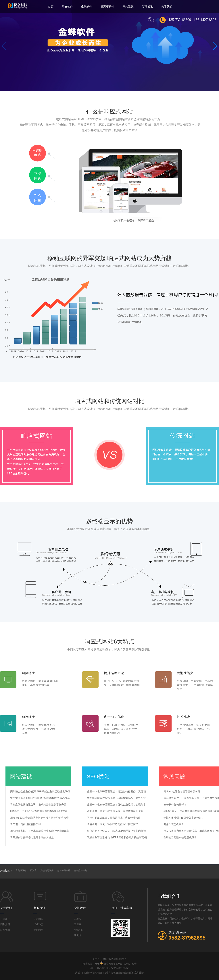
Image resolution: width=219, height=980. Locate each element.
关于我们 (167, 6)
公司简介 (5, 919)
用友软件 (67, 6)
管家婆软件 (107, 6)
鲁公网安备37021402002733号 (120, 964)
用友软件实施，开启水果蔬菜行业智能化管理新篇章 (40, 831)
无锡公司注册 (47, 871)
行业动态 (38, 924)
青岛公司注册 (64, 871)
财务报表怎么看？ (174, 824)
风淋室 (33, 871)
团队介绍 (5, 924)
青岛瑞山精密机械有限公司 (26, 824)
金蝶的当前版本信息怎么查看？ (181, 837)
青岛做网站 (21, 871)
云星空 (78, 924)
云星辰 (78, 919)
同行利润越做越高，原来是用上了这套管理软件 (114, 818)
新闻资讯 (147, 6)
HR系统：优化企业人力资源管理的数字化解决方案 (39, 811)
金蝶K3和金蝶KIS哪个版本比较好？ (184, 818)
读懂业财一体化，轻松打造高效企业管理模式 (112, 824)
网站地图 (88, 964)
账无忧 (78, 935)
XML (97, 964)
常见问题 (38, 930)
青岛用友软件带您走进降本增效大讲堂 (32, 837)
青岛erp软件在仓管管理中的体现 (182, 791)
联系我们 (5, 930)
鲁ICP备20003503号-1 (115, 959)
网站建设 (128, 6)
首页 (51, 6)
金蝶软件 (87, 6)
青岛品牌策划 (80, 871)
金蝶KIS (78, 930)
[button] (215, 46)
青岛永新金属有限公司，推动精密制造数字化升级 (38, 805)
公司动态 (38, 919)
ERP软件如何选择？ (175, 805)
